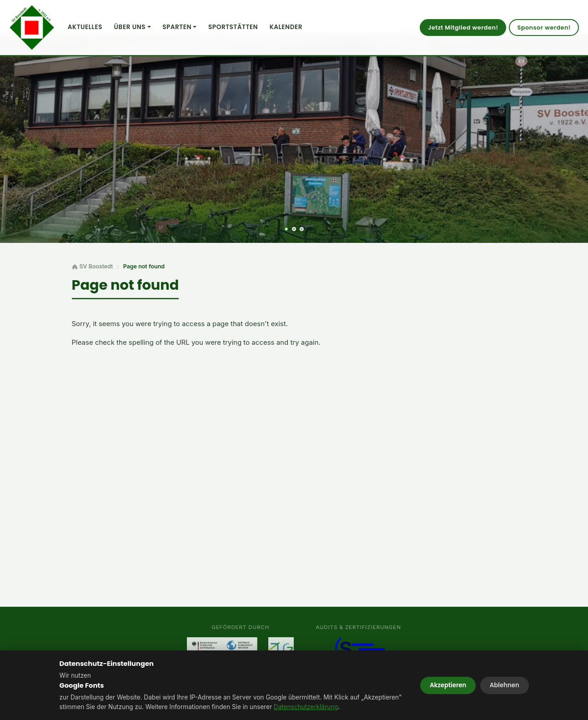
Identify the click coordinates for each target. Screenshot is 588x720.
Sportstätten (233, 27)
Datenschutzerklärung (306, 707)
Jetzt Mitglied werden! (463, 28)
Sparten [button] (177, 27)
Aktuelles (85, 27)
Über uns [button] (130, 27)
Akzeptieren (448, 685)
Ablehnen (505, 685)
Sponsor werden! (544, 28)
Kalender (286, 27)
